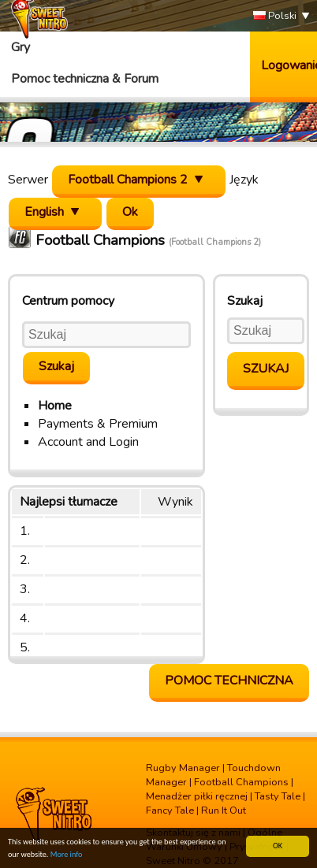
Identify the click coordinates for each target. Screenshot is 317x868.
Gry (21, 47)
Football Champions (241, 782)
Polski (275, 16)
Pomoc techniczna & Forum (85, 79)
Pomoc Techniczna (229, 681)
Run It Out (224, 811)
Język (244, 180)
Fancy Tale (170, 811)
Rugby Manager (183, 768)
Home (55, 406)
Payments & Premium (98, 424)
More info (67, 854)
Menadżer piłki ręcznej (197, 796)
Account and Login (88, 442)
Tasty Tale (278, 796)
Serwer (28, 180)
